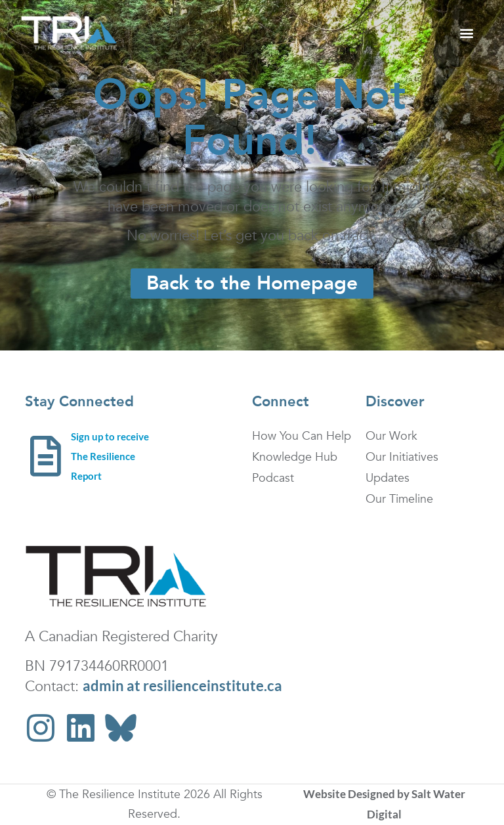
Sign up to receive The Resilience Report (110, 456)
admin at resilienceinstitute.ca (182, 686)
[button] (466, 33)
